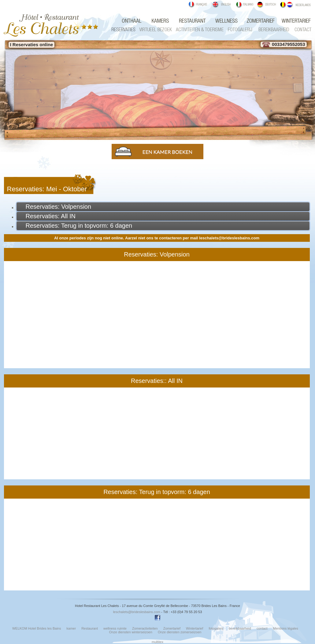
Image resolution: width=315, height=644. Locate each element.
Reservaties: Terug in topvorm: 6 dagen (79, 226)
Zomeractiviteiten (200, 29)
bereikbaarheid (240, 628)
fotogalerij (239, 29)
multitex (157, 642)
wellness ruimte (224, 21)
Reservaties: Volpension (59, 207)
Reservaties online (33, 45)
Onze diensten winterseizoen (131, 632)
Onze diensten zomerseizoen (180, 632)
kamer (161, 21)
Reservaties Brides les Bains (123, 29)
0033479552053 (283, 44)
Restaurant (189, 21)
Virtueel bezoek (154, 29)
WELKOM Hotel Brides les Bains (134, 21)
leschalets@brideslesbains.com (229, 238)
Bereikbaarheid (271, 29)
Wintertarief (292, 21)
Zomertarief (260, 21)
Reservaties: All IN (51, 216)
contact (301, 29)
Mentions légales (286, 628)
